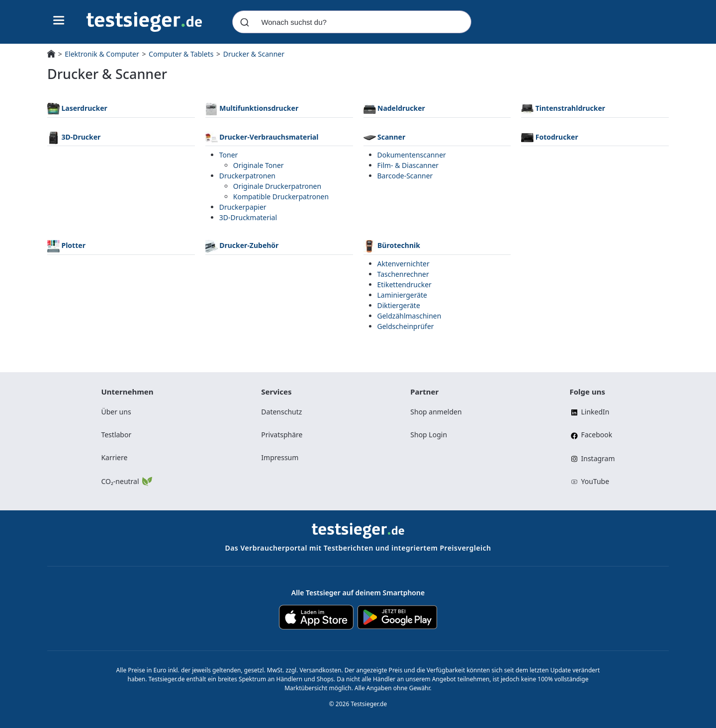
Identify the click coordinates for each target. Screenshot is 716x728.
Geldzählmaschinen (409, 316)
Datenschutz (281, 412)
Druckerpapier (243, 207)
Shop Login (429, 435)
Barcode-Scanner (405, 176)
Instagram (592, 458)
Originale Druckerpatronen (277, 186)
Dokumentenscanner (412, 155)
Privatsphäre (282, 435)
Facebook (591, 435)
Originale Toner (259, 165)
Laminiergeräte (403, 295)
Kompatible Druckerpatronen (281, 197)
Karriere (114, 457)
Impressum (280, 457)
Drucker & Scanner (254, 54)
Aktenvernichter (403, 264)
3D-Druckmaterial (248, 217)
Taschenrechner (403, 274)
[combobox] (352, 22)
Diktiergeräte (399, 305)
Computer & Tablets (181, 54)
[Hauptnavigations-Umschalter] (59, 21)
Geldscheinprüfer (406, 326)
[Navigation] (144, 21)
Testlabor (116, 435)
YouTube (589, 481)
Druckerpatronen (247, 176)
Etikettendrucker (404, 284)
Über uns (116, 412)
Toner (229, 155)
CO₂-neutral (126, 481)
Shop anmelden (436, 412)
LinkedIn (589, 412)
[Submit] (244, 22)
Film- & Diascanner (408, 165)
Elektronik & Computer (102, 54)
